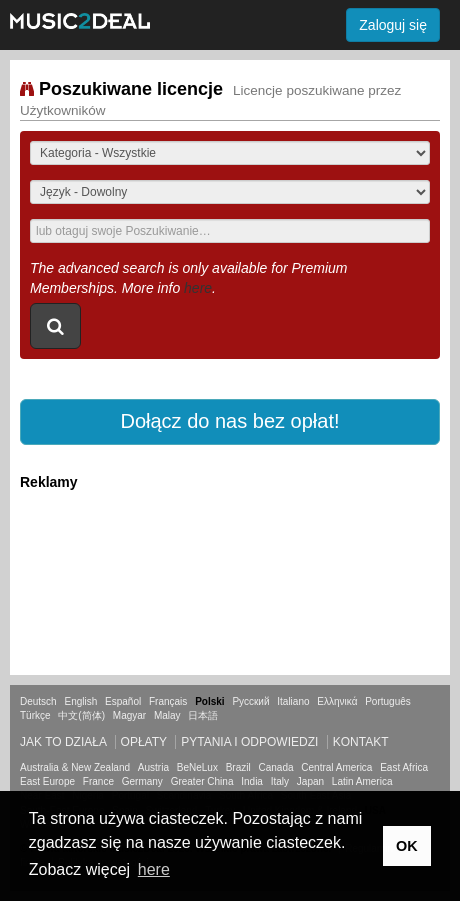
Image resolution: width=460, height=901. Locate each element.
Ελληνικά (337, 701)
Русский (250, 701)
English (80, 701)
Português (388, 701)
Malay (167, 715)
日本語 (203, 715)
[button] (230, 422)
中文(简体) (81, 715)
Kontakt (361, 742)
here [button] (154, 869)
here (198, 288)
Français (168, 701)
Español (123, 701)
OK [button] (407, 846)
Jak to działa (63, 742)
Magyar (129, 715)
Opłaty (144, 742)
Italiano (293, 701)
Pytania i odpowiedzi (249, 742)
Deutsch (38, 701)
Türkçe (35, 715)
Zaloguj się (393, 25)
